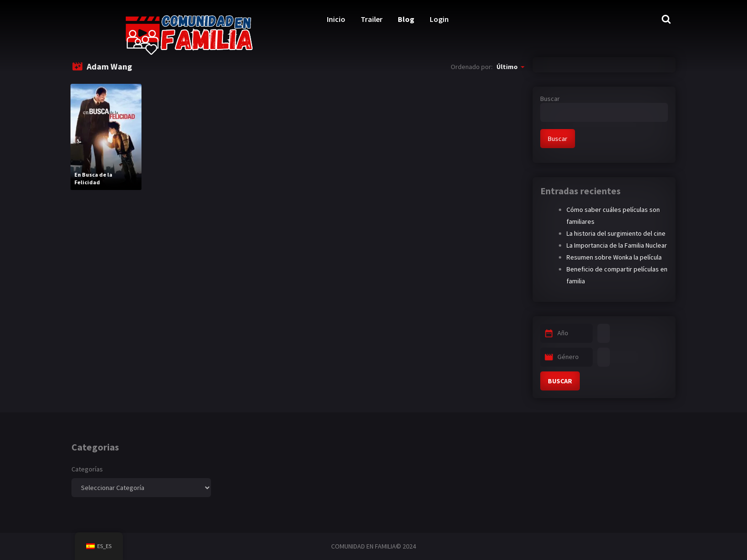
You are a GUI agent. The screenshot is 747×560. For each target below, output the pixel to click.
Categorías (87, 469)
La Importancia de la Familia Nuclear (617, 245)
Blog (406, 19)
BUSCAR (560, 381)
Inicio (336, 19)
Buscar (550, 99)
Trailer (372, 19)
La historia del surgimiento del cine (616, 233)
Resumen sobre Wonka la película (614, 257)
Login (439, 19)
